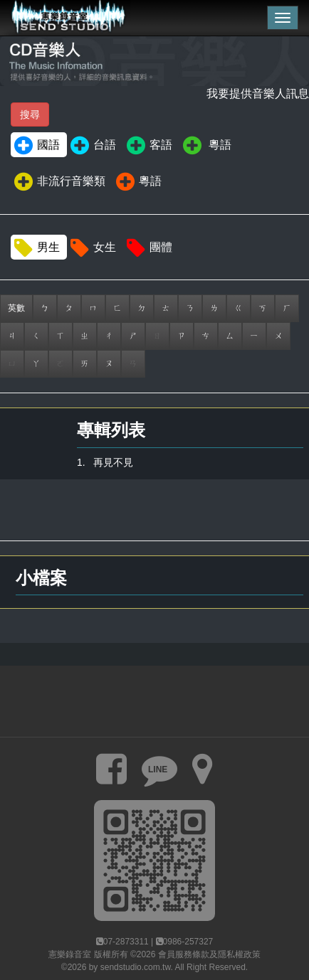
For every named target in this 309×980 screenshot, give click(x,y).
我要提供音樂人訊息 (258, 94)
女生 (92, 248)
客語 (148, 146)
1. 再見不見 (105, 462)
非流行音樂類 (59, 182)
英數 (16, 308)
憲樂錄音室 (70, 954)
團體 (148, 248)
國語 (36, 146)
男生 (36, 248)
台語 (92, 146)
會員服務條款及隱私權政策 (209, 954)
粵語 (206, 146)
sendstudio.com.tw (136, 967)
